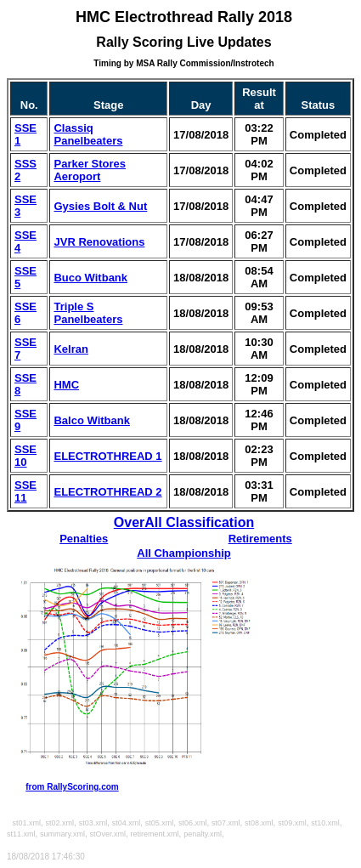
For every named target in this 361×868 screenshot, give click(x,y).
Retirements (260, 539)
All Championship (184, 553)
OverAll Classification (184, 522)
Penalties (84, 539)
